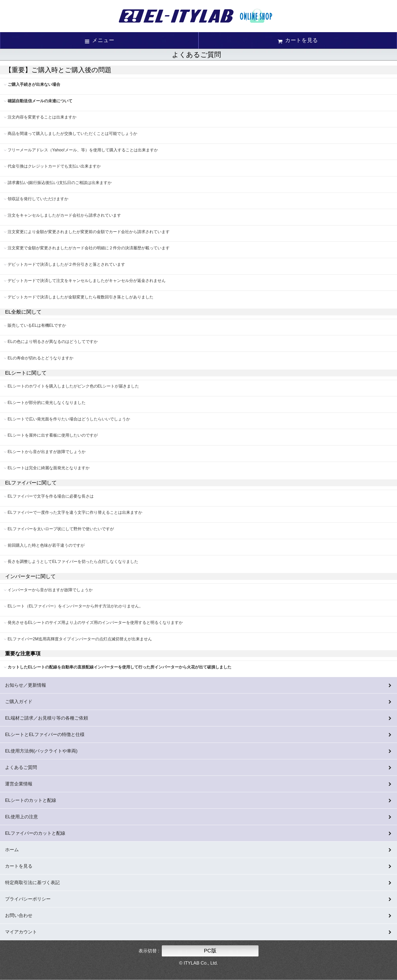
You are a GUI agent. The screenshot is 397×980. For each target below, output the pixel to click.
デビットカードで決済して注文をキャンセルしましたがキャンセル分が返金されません (87, 281)
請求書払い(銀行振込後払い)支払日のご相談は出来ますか (60, 183)
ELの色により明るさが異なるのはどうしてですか (53, 342)
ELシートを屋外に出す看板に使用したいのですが (53, 435)
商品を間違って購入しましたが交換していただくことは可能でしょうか (72, 134)
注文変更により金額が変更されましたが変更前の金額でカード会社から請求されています (89, 232)
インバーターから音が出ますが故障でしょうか (50, 590)
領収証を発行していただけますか (38, 199)
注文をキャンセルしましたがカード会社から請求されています (64, 215)
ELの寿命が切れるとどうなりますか (41, 358)
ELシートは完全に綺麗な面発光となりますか (49, 468)
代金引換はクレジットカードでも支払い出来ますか (54, 166)
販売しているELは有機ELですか (37, 325)
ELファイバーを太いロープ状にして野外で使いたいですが (61, 529)
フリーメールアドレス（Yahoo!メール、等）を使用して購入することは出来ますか (83, 150)
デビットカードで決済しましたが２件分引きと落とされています (66, 264)
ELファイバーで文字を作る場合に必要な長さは (51, 496)
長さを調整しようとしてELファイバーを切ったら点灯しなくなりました (73, 562)
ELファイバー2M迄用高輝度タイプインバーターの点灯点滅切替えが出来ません (80, 639)
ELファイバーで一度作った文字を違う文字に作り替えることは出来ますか (75, 512)
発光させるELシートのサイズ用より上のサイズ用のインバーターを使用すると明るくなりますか (95, 622)
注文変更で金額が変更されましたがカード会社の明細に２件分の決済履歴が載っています (89, 248)
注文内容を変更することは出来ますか (42, 117)
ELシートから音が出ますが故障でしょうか (47, 452)
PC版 (210, 951)
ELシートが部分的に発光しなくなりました (47, 403)
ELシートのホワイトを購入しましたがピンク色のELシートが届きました (73, 386)
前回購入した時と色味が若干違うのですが (46, 545)
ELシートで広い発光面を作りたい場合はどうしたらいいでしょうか (69, 419)
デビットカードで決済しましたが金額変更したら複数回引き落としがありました (81, 297)
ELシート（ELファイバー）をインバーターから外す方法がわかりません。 (75, 606)
